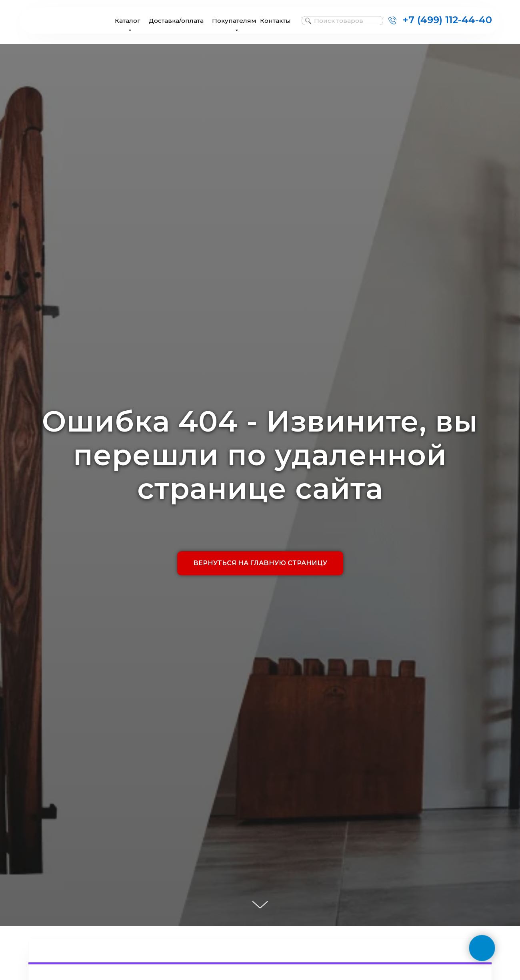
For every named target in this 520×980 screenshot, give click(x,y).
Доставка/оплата (176, 21)
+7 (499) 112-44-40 (447, 20)
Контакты (275, 21)
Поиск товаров (339, 21)
